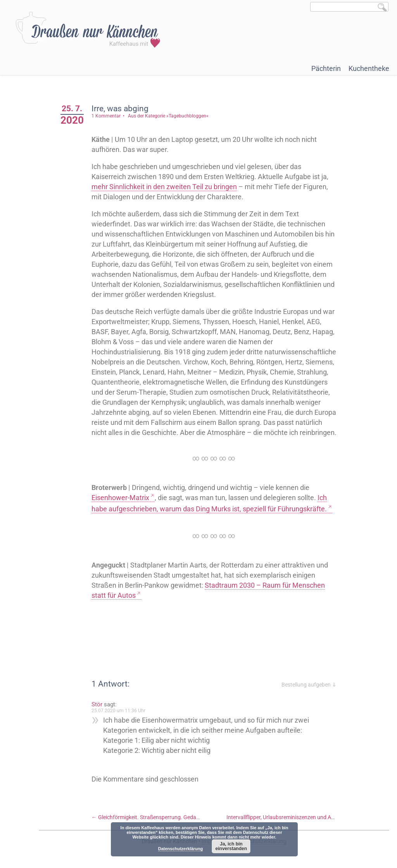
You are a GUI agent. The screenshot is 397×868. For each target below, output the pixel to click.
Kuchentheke (369, 68)
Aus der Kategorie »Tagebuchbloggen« (168, 116)
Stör (97, 704)
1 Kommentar (106, 116)
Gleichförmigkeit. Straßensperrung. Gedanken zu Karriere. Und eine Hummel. (186, 817)
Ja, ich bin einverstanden (231, 846)
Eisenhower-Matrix (120, 498)
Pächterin (326, 68)
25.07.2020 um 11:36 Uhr (118, 711)
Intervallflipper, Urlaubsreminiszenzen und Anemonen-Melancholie (308, 817)
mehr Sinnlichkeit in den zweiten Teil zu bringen (164, 187)
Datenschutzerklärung (181, 849)
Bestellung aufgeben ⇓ (309, 685)
